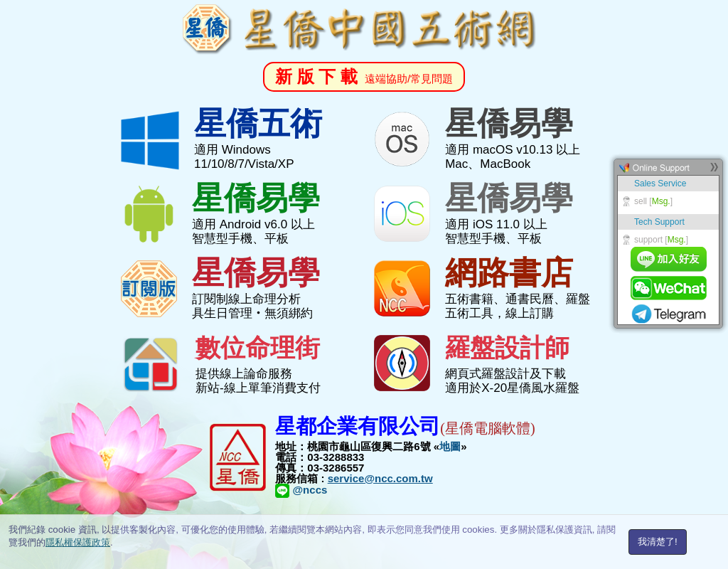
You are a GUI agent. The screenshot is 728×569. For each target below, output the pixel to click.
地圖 (450, 446)
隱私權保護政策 (78, 542)
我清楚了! (658, 542)
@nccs (301, 490)
